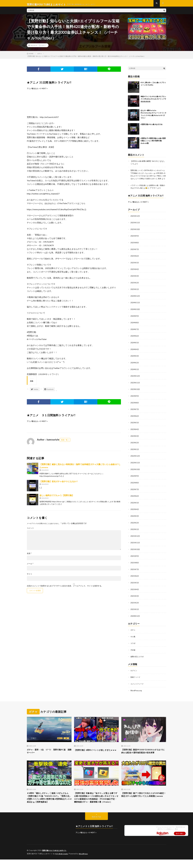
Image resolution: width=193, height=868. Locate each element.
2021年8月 (135, 563)
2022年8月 (135, 484)
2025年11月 (135, 227)
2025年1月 (135, 293)
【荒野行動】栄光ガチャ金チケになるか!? (59, 484)
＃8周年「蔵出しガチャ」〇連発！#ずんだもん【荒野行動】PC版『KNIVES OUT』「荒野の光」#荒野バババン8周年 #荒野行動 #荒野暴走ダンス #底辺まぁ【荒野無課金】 (48, 804)
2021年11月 (135, 543)
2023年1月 (135, 451)
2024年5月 (135, 346)
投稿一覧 (64, 442)
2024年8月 (135, 326)
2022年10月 (135, 471)
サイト (30, 576)
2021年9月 (135, 557)
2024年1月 (135, 372)
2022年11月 (135, 464)
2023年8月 (135, 405)
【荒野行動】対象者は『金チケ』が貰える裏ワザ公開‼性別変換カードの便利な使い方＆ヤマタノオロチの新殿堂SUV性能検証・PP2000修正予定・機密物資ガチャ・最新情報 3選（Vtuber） (96, 804)
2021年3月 (135, 596)
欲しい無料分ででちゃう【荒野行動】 (57, 498)
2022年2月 (135, 524)
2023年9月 (135, 398)
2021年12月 (135, 537)
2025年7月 (135, 253)
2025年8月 (135, 247)
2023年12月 (135, 379)
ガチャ (43, 48)
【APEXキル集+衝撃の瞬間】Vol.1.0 (145, 163)
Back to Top (97, 825)
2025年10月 (135, 234)
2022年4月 (135, 510)
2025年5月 (135, 266)
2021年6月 (135, 576)
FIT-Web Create (62, 862)
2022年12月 (135, 458)
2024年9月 (135, 319)
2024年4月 (135, 352)
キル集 (133, 636)
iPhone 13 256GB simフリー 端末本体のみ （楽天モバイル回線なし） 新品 (171, 837)
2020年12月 (135, 616)
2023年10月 (135, 392)
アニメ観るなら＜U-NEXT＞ (37, 91)
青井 (134, 183)
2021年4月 (135, 589)
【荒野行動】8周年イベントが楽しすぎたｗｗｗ (96, 751)
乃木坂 (133, 649)
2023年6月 (135, 418)
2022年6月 (135, 497)
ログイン (134, 670)
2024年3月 (135, 359)
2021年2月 (135, 603)
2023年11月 (135, 385)
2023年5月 (135, 425)
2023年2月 (135, 444)
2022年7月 (135, 491)
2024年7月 (135, 332)
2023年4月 (135, 431)
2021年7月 (135, 570)
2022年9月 (135, 477)
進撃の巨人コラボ (138, 656)
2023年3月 (135, 438)
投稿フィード (136, 676)
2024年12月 (135, 299)
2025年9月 (135, 240)
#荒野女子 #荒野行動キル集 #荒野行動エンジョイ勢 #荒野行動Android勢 (153, 143)
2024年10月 (135, 313)
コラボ (133, 643)
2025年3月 (135, 280)
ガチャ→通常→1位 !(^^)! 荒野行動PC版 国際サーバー (48, 751)
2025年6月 (135, 260)
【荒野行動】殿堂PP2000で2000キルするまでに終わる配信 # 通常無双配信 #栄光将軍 (143, 752)
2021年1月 (135, 609)
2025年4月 (135, 273)
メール (30, 566)
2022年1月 (135, 530)
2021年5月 (135, 583)
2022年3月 (135, 517)
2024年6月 (135, 339)
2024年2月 (135, 365)
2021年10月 (135, 550)
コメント (30, 530)
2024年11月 (135, 306)
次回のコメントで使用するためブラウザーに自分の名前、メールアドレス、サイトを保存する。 (65, 588)
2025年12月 (135, 220)
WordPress (85, 862)
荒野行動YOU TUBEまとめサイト (55, 859)
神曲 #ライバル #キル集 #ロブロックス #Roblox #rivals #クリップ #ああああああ (153, 101)
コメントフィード (138, 683)
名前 (29, 556)
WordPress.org (136, 690)
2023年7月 (135, 412)
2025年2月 (135, 286)
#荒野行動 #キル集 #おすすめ (152, 127)
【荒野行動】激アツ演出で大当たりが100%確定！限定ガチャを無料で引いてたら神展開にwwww (143, 800)
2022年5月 (135, 504)
